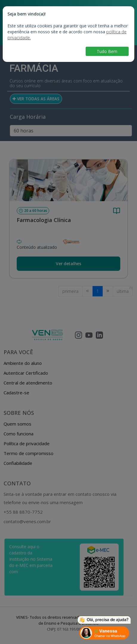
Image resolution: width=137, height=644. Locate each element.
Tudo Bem (107, 51)
